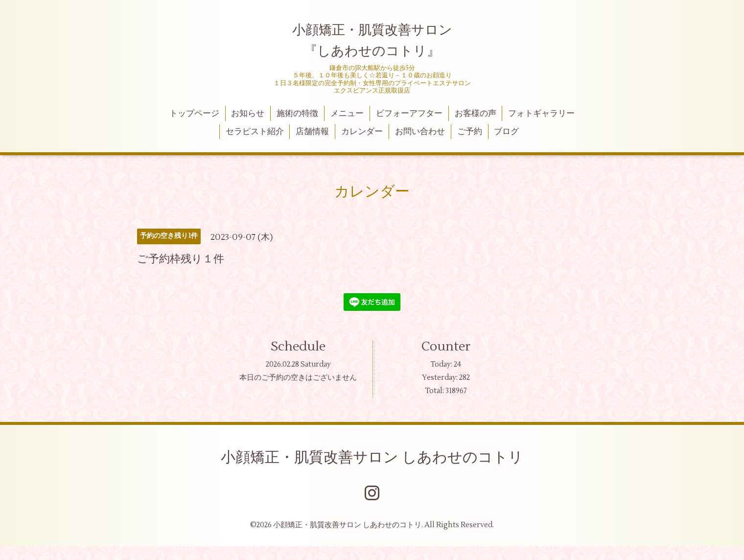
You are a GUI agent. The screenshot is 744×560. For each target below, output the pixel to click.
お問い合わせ (420, 132)
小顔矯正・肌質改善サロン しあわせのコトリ (372, 457)
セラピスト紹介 (255, 132)
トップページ (194, 114)
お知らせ (248, 114)
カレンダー (362, 132)
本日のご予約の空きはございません (298, 378)
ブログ (506, 132)
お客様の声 (476, 114)
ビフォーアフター (409, 114)
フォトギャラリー (541, 114)
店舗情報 (312, 132)
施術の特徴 (297, 114)
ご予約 (470, 132)
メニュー (347, 114)
